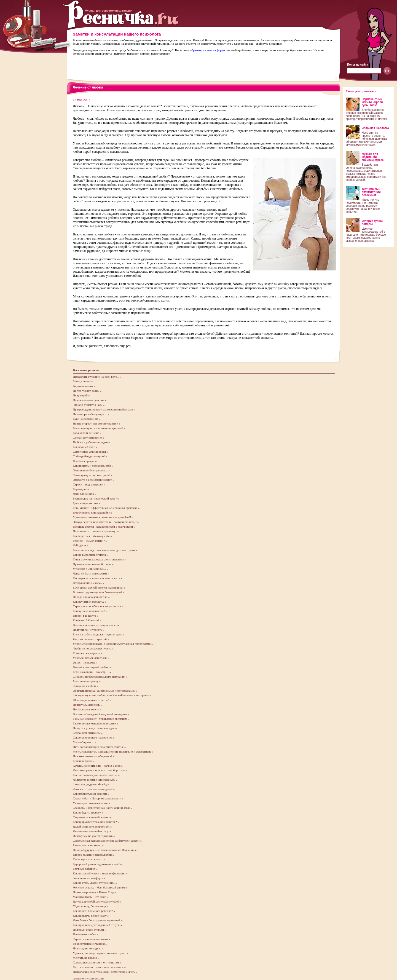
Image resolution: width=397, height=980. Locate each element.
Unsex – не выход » (85, 662)
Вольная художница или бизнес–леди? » (99, 592)
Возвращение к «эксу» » (88, 583)
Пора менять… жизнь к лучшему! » (96, 531)
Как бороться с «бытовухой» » (92, 536)
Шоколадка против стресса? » (92, 700)
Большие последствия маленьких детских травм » (105, 550)
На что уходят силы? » (87, 391)
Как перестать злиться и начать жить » (98, 578)
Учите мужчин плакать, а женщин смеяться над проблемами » (113, 644)
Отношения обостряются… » (92, 470)
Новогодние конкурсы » (88, 948)
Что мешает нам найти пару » (92, 831)
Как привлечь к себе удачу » (91, 915)
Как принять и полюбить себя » (93, 466)
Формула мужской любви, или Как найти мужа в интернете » (112, 695)
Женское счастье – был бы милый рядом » (100, 887)
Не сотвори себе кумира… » (91, 414)
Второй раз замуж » (85, 616)
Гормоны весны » (84, 386)
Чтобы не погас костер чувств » (93, 648)
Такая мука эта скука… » (89, 859)
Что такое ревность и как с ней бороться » (100, 770)
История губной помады (373, 222)
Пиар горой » (81, 395)
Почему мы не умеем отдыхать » (94, 836)
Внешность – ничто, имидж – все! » (96, 625)
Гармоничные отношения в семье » (95, 723)
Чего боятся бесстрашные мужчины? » (98, 920)
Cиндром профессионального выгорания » (100, 676)
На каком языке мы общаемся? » (94, 756)
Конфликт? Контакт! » (87, 620)
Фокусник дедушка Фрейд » (91, 784)
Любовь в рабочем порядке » (91, 442)
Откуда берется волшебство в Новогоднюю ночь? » (106, 522)
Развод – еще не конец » (88, 845)
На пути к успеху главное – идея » (95, 728)
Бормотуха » (81, 489)
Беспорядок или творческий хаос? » (96, 498)
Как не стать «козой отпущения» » (95, 883)
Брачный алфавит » (85, 869)
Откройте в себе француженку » (93, 480)
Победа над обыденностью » (91, 597)
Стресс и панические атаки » (91, 939)
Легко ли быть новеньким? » (91, 573)
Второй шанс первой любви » (92, 667)
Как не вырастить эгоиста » (90, 555)
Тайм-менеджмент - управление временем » (101, 719)
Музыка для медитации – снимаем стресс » (101, 953)
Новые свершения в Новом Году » (95, 892)
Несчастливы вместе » (87, 709)
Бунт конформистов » (87, 503)
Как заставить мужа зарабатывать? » (96, 775)
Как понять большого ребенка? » (94, 911)
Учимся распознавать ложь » (91, 803)
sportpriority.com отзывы (88, 978)
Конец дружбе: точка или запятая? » (96, 822)
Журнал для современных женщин (108, 11)
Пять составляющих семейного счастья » (99, 747)
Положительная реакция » (90, 400)
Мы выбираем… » (85, 742)
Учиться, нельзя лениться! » (91, 658)
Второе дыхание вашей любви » (93, 855)
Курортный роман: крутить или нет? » (97, 864)
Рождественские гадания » (90, 944)
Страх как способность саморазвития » (98, 606)
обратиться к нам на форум (207, 50)
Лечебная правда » (85, 461)
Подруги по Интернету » (89, 630)
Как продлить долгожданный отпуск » (97, 925)
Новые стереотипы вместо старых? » (96, 423)
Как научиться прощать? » (90, 602)
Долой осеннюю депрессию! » (92, 826)
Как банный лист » (85, 447)
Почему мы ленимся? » (88, 705)
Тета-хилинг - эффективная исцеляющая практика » (106, 508)
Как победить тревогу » (88, 812)
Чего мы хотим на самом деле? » (94, 789)
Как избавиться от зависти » (91, 794)
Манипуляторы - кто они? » (91, 897)
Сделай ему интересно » (88, 437)
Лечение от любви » (86, 934)
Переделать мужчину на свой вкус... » (97, 377)
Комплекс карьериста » (88, 653)
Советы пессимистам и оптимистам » (97, 962)
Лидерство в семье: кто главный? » (95, 780)
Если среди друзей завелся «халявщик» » (99, 587)
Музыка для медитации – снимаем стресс (373, 157)
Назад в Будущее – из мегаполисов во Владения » (105, 850)
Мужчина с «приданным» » (90, 569)
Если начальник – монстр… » (92, 672)
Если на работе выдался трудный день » (99, 634)
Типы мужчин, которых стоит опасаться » (100, 559)
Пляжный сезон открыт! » (90, 930)
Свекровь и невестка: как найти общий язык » (102, 808)
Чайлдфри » (81, 545)
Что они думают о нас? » (89, 405)
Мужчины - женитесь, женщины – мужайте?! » (103, 517)
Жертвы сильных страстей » (91, 639)
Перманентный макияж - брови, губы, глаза (373, 102)
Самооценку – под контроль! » (92, 475)
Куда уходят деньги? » (87, 433)
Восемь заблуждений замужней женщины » (101, 714)
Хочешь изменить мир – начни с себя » (98, 766)
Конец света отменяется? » (90, 611)
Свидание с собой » (85, 686)
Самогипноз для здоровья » (90, 452)
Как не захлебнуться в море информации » (100, 873)
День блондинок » (85, 494)
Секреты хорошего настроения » (94, 737)
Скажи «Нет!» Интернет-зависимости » (98, 798)
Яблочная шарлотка (375, 128)
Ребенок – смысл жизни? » (90, 541)
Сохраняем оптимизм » (88, 733)
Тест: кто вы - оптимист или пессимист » (99, 967)
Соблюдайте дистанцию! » (90, 456)
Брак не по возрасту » (87, 681)
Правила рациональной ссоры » (93, 564)
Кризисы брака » (84, 761)
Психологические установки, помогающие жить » (105, 972)
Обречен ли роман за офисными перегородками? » (105, 691)
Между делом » (83, 381)
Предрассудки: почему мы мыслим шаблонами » (104, 409)
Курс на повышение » (87, 419)
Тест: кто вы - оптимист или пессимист (371, 192)
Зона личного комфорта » (89, 878)
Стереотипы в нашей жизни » (92, 817)
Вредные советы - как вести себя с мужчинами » (104, 527)
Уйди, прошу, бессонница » (90, 906)
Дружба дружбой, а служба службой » (97, 901)
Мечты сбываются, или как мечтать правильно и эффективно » (113, 751)
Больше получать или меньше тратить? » (99, 428)
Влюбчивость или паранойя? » (92, 512)
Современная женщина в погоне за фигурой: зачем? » (107, 841)
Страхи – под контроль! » (89, 484)
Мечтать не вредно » (86, 958)
